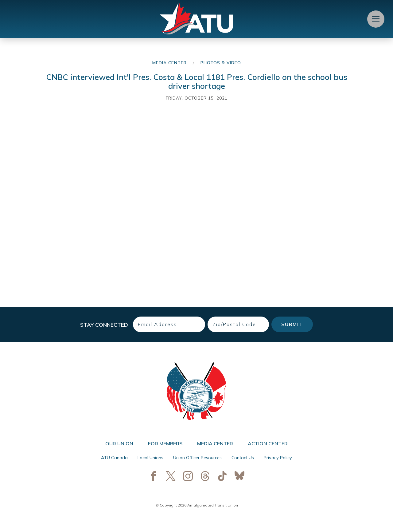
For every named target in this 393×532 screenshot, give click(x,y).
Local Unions (150, 458)
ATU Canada (114, 458)
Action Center (268, 443)
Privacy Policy (278, 458)
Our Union (119, 443)
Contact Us (243, 458)
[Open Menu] (376, 19)
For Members (165, 443)
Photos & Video (221, 63)
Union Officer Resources (197, 458)
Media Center (169, 63)
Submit (292, 324)
